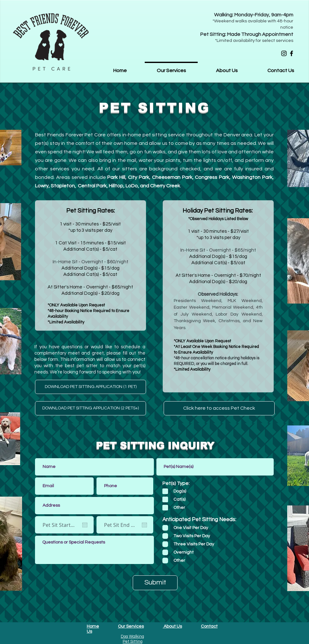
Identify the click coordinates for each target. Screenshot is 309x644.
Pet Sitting (133, 641)
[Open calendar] (85, 525)
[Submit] (155, 583)
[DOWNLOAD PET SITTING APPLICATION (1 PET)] (90, 387)
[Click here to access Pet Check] (219, 408)
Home (93, 626)
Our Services (131, 626)
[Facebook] (292, 53)
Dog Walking (132, 636)
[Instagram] (284, 53)
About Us (172, 626)
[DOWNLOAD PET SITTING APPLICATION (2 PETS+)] (90, 408)
